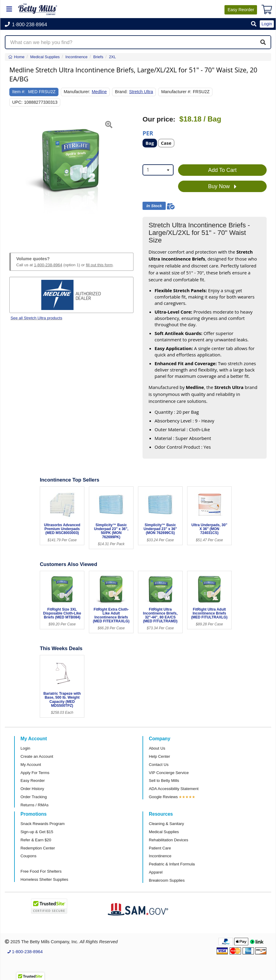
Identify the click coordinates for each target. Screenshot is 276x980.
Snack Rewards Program (43, 824)
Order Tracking (34, 797)
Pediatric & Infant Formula (172, 864)
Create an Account (37, 756)
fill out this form (99, 265)
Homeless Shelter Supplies (44, 879)
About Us (157, 748)
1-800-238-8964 (48, 265)
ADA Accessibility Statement (174, 789)
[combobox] (158, 170)
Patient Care (160, 848)
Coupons (28, 856)
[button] (254, 24)
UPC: (17, 102)
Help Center (159, 756)
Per (148, 133)
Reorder (241, 10)
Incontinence (160, 856)
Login (25, 748)
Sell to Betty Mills (164, 781)
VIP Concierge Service (169, 773)
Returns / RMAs (34, 805)
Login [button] (267, 24)
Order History (32, 789)
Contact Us (159, 765)
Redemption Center (38, 848)
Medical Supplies (164, 832)
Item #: (19, 92)
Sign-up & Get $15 (37, 832)
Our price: (159, 119)
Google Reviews (163, 797)
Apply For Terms (35, 773)
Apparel (156, 872)
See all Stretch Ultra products (36, 318)
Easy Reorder (33, 781)
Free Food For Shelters (41, 871)
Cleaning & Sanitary (166, 824)
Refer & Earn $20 (36, 840)
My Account (31, 765)
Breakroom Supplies (167, 880)
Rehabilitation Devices (168, 840)
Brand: (121, 92)
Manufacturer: (77, 92)
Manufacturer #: (176, 92)
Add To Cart (223, 170)
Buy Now (222, 187)
